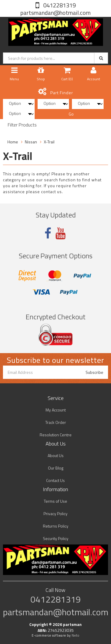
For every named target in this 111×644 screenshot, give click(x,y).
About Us (56, 455)
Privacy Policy (55, 514)
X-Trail (49, 142)
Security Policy (56, 538)
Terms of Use (55, 501)
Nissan (31, 142)
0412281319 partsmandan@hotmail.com (55, 9)
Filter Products (22, 125)
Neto (75, 635)
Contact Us (55, 480)
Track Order (56, 422)
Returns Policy (56, 526)
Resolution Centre (56, 435)
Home (13, 142)
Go (71, 114)
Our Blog (56, 468)
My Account (56, 410)
